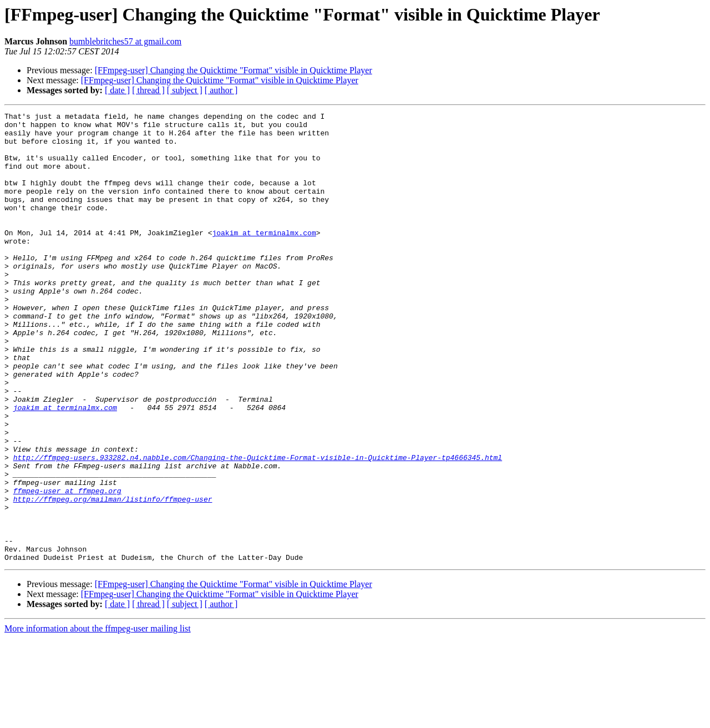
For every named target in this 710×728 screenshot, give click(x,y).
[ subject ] (185, 90)
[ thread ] (148, 90)
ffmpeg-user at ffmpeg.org (67, 567)
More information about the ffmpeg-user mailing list (98, 718)
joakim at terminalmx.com (264, 257)
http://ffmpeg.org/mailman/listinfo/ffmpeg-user (113, 577)
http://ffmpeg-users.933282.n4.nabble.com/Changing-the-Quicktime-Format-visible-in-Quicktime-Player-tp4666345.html (258, 527)
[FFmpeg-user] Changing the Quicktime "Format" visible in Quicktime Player (234, 70)
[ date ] (117, 90)
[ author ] (221, 90)
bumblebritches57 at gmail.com (125, 41)
